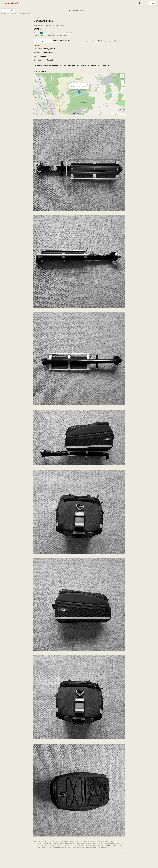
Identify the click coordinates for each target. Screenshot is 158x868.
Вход (153, 3)
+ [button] (123, 81)
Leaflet (113, 114)
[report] (110, 41)
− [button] (123, 84)
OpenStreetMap (121, 114)
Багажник (37, 17)
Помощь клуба (112, 845)
